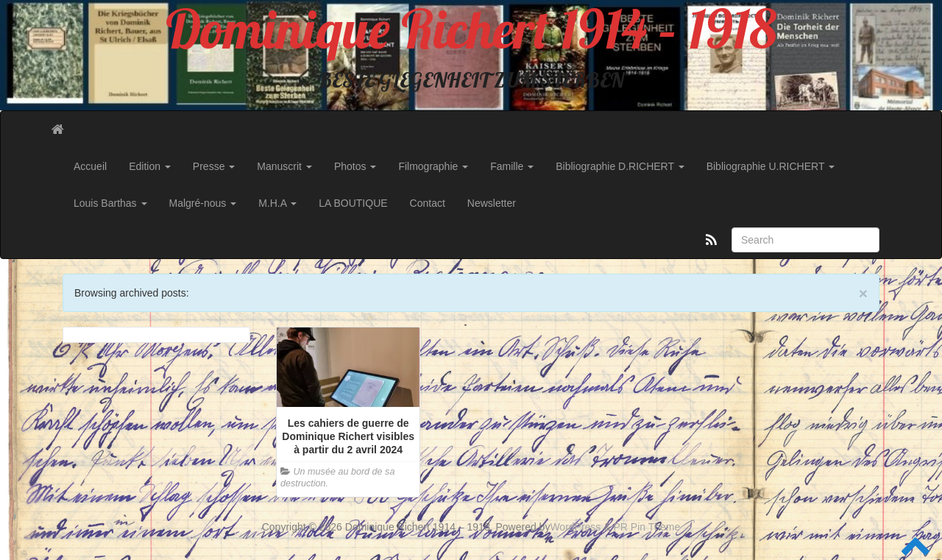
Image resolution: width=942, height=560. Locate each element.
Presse (214, 166)
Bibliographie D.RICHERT (620, 166)
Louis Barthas (110, 203)
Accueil (90, 166)
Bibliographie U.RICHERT (771, 166)
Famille (512, 166)
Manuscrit (284, 166)
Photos (355, 166)
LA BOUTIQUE (353, 203)
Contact (428, 203)
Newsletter (492, 203)
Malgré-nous (203, 203)
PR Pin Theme (647, 527)
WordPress (575, 527)
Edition (150, 166)
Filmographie (433, 166)
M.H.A (277, 203)
